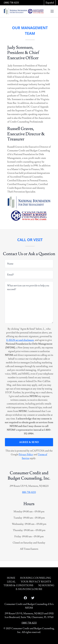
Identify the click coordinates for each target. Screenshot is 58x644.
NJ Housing (46, 585)
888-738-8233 (29, 492)
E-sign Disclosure (29, 589)
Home (11, 578)
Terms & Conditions (18, 585)
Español (50, 3)
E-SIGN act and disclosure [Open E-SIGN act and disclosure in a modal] (20, 340)
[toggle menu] (52, 11)
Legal (11, 582)
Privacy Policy (26, 454)
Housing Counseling (36, 578)
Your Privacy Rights (36, 582)
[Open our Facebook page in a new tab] (25, 598)
